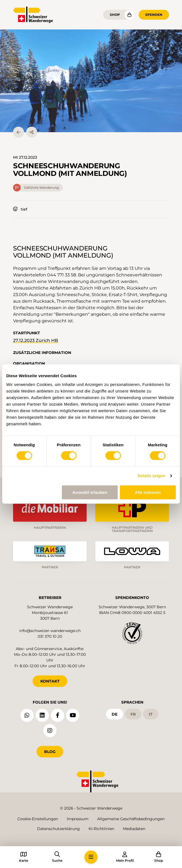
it (151, 714)
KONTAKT (50, 681)
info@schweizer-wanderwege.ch (50, 631)
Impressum (78, 819)
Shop (115, 15)
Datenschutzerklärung (58, 829)
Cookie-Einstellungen (38, 819)
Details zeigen (151, 476)
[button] (91, 81)
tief (20, 209)
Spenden (154, 15)
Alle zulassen (148, 492)
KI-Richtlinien (101, 829)
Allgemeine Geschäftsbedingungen (131, 819)
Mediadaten (134, 829)
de (115, 714)
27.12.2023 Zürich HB (36, 340)
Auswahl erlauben (90, 492)
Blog (50, 752)
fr (133, 714)
